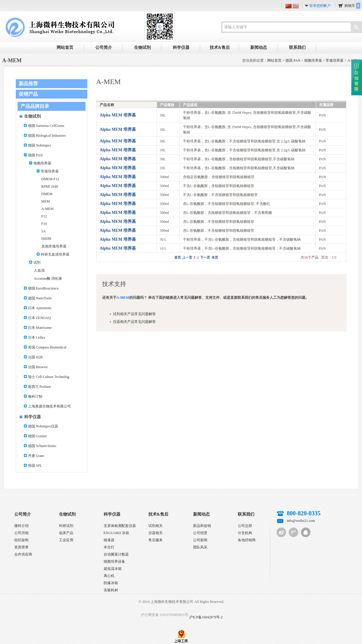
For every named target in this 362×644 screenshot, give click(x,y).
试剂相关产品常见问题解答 (134, 314)
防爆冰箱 (111, 583)
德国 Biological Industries (47, 136)
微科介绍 (21, 526)
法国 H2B (35, 357)
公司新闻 (200, 540)
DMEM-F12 (50, 179)
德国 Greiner (38, 436)
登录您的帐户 (320, 6)
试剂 (37, 262)
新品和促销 (202, 526)
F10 (44, 224)
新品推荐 (28, 84)
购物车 (352, 6)
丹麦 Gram (36, 456)
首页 (178, 257)
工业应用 (66, 540)
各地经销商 (247, 540)
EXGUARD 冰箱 (116, 533)
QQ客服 (306, 532)
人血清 (39, 270)
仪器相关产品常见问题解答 (134, 322)
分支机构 (245, 533)
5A (44, 231)
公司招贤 (200, 533)
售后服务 (156, 540)
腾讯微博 (293, 532)
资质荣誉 (21, 547)
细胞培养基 (313, 60)
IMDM (46, 239)
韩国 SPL (35, 466)
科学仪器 (181, 48)
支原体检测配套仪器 (120, 526)
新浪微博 (281, 532)
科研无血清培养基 (55, 254)
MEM (46, 201)
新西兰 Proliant (39, 387)
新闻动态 (259, 48)
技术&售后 (220, 48)
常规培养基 (335, 60)
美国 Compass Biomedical (47, 347)
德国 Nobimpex (40, 145)
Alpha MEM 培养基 (118, 115)
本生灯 (109, 547)
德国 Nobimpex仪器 (43, 426)
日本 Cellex (37, 337)
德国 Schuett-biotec (42, 446)
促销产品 (28, 94)
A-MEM (48, 209)
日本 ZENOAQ (39, 318)
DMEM (47, 194)
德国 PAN (293, 60)
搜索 (356, 28)
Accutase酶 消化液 (48, 279)
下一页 (205, 257)
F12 (44, 216)
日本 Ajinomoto (40, 308)
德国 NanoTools (40, 298)
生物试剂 (142, 48)
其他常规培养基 (54, 246)
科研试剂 (66, 526)
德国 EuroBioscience (43, 288)
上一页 (187, 257)
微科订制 (35, 396)
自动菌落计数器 (116, 554)
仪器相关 (156, 533)
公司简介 (104, 48)
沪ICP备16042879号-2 (206, 617)
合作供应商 (23, 554)
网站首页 (65, 48)
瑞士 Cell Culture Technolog (49, 377)
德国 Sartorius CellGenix (46, 126)
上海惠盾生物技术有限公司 (49, 406)
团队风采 (200, 547)
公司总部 (245, 526)
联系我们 (297, 48)
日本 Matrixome (40, 328)
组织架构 (21, 540)
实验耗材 (111, 590)
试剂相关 (156, 526)
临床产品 (66, 533)
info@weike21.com (301, 521)
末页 (215, 257)
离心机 (109, 576)
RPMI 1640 (50, 186)
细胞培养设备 (114, 561)
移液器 (109, 540)
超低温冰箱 (113, 569)
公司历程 (21, 533)
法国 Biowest (38, 367)
